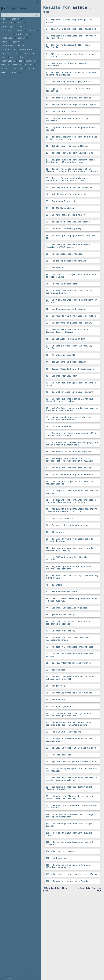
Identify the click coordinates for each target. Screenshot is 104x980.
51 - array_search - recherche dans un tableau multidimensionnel (68, 458)
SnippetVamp (17, 10)
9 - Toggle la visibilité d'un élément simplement (68, 99)
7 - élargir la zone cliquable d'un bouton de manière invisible (71, 82)
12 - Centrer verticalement (62, 123)
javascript (9, 30)
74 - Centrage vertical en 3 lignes (66, 666)
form (5, 65)
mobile (6, 73)
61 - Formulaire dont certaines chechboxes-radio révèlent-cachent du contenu (71, 548)
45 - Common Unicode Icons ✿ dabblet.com (70, 403)
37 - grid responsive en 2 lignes (65, 339)
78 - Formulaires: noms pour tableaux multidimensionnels (68, 699)
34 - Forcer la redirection (62, 311)
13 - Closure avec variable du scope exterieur (67, 132)
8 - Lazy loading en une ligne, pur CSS (69, 90)
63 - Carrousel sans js (59, 567)
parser (23, 43)
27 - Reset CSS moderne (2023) (63, 251)
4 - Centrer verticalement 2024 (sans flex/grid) (68, 51)
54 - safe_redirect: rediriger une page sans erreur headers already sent (72, 485)
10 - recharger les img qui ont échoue (68, 108)
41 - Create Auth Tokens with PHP (65, 371)
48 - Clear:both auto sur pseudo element (70, 428)
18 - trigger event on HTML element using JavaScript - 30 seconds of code (70, 177)
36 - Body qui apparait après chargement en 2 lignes (71, 330)
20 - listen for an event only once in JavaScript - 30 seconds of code (68, 197)
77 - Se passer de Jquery (60, 691)
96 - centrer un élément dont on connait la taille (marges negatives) (71, 852)
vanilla (7, 60)
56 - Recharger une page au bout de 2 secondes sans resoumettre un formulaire (70, 503)
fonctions (9, 26)
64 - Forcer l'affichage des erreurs (67, 575)
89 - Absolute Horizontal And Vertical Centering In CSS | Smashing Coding (68, 792)
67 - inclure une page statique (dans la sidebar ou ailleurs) (70, 601)
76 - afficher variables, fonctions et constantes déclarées (68, 682)
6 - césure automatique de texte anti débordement (68, 71)
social (15, 82)
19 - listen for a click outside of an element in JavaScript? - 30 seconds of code (72, 187)
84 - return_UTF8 (56, 751)
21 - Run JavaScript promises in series (69, 206)
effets (30, 73)
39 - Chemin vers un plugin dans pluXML (69, 353)
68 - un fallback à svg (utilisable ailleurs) (66, 611)
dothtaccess (9, 69)
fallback (20, 78)
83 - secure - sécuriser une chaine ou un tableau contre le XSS (70, 742)
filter (32, 78)
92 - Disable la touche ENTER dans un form (71, 818)
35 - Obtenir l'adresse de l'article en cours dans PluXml (69, 320)
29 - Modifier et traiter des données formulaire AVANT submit (68, 270)
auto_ (15, 65)
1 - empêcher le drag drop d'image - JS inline (69, 23)
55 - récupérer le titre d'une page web (69, 494)
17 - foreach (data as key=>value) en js (70, 168)
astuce (18, 21)
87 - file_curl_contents (60, 773)
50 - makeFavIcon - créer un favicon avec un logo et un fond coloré (72, 447)
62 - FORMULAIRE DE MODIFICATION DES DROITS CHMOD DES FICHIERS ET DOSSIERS (71, 559)
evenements (27, 56)
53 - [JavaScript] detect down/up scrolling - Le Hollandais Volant (71, 475)
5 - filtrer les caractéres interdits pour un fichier (71, 61)
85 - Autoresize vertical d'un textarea (69, 758)
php (6, 21)
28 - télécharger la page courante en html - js (72, 259)
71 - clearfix (54, 641)
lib (22, 69)
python (18, 47)
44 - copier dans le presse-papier (66, 396)
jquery (22, 34)
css (21, 26)
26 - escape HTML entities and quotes (68, 243)
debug (6, 47)
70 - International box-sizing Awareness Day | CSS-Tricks (72, 632)
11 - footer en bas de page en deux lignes (71, 115)
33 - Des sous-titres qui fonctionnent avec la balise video (71, 302)
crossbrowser (10, 56)
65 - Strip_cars (55, 582)
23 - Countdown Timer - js (61, 221)
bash (24, 65)
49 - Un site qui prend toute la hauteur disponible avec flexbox (70, 437)
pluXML (22, 52)
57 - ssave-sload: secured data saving (68, 512)
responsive (9, 52)
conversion (30, 60)
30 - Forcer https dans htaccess (65, 278)
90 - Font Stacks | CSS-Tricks (63, 801)
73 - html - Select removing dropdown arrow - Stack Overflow (71, 657)
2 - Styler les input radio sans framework (71, 32)
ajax (18, 60)
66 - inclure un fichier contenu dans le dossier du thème (70, 591)
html (23, 30)
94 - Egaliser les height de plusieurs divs (71, 833)
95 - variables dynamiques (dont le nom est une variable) (71, 842)
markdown (33, 69)
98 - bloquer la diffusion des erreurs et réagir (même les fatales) (70, 873)
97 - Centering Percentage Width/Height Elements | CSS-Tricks (69, 863)
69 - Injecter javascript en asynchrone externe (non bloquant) (69, 622)
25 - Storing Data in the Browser (65, 236)
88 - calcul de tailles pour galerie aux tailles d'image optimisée (70, 782)
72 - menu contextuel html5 (62, 648)
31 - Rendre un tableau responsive (66, 286)
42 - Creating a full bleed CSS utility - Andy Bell (70, 380)
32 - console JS (55, 293)
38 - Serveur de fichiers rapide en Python (71, 346)
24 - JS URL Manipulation (60, 228)
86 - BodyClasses (56, 766)
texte (34, 34)
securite (8, 39)
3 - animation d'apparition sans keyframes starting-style (71, 41)
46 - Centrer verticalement (62, 411)
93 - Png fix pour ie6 (59, 826)
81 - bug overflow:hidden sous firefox (68, 726)
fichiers (8, 34)
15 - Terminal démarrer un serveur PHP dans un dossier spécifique (71, 152)
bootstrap (24, 39)
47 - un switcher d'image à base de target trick (71, 420)
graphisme (9, 43)
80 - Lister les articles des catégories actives (70, 717)
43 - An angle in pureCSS (60, 389)
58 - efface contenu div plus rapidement (70, 519)
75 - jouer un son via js (60, 673)
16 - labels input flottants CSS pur (67, 161)
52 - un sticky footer (59, 466)
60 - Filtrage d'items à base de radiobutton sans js (72, 538)
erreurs (7, 78)
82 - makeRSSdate (56, 733)
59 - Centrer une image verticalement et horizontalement (70, 528)
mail (5, 82)
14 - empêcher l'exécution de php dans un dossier (70, 142)
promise (18, 73)
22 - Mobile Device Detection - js (66, 214)
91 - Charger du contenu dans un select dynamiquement (69, 810)
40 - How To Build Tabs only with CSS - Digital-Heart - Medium (69, 362)
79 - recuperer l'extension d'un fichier (70, 708)
